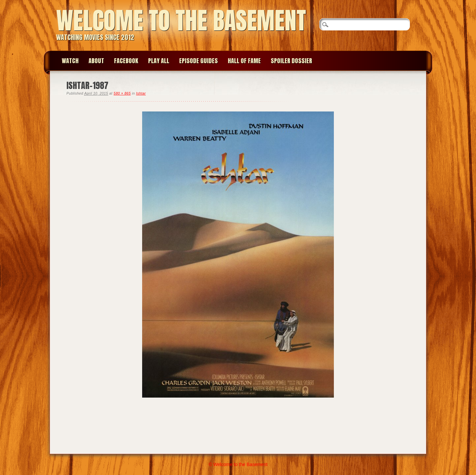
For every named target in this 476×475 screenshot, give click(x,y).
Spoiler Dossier (291, 61)
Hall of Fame (244, 61)
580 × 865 (122, 93)
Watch (70, 61)
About (96, 61)
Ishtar (141, 93)
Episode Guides (198, 61)
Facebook (126, 61)
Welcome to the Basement (181, 20)
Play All (159, 61)
